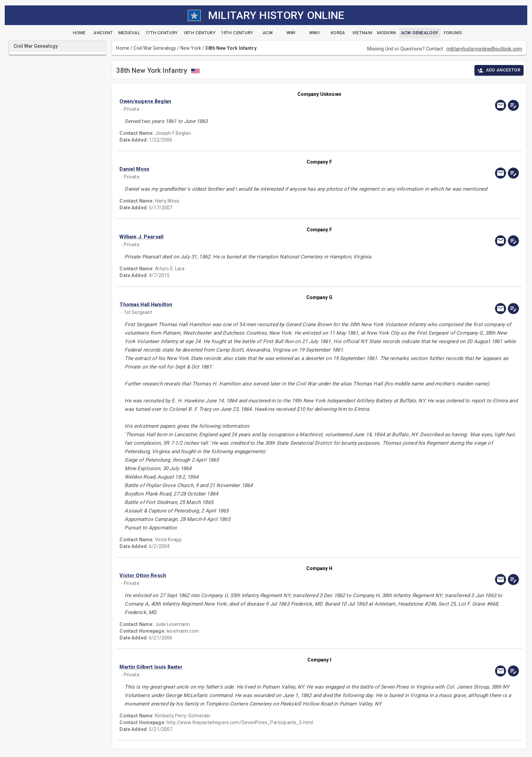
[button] (259, 101)
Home (123, 48)
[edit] (513, 105)
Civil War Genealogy (155, 48)
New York (191, 48)
